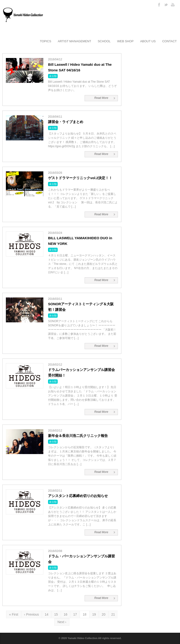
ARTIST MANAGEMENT (74, 41)
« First (14, 614)
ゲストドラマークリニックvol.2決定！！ (80, 178)
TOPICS (45, 41)
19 (94, 614)
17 (75, 614)
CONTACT (169, 41)
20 (104, 614)
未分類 (53, 76)
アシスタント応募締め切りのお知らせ (78, 496)
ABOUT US (148, 41)
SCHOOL (104, 41)
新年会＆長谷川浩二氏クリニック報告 (78, 436)
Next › (62, 622)
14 (47, 614)
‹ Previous (32, 614)
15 (56, 614)
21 (113, 614)
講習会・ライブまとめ (66, 122)
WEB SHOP (125, 41)
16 (66, 614)
